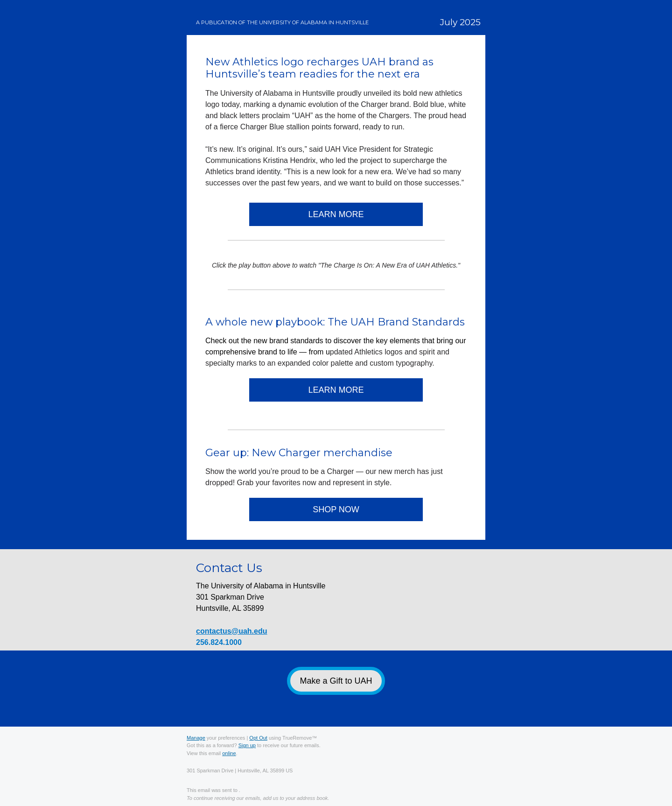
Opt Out (258, 738)
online (229, 753)
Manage (196, 738)
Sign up (247, 745)
